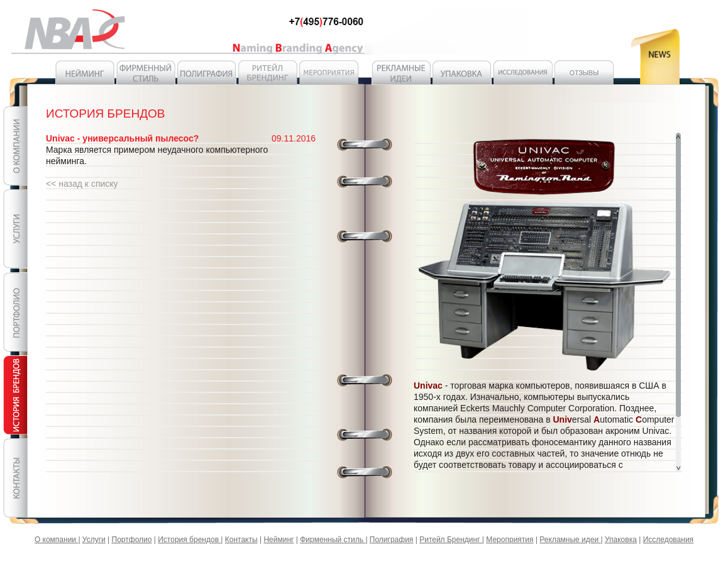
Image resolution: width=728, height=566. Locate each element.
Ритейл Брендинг (451, 540)
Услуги (94, 540)
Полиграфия (392, 540)
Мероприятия (510, 540)
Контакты (241, 540)
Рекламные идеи (570, 540)
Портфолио (132, 540)
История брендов (189, 540)
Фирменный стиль (333, 540)
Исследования (668, 540)
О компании (57, 540)
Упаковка (621, 540)
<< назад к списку (82, 184)
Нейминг (279, 540)
